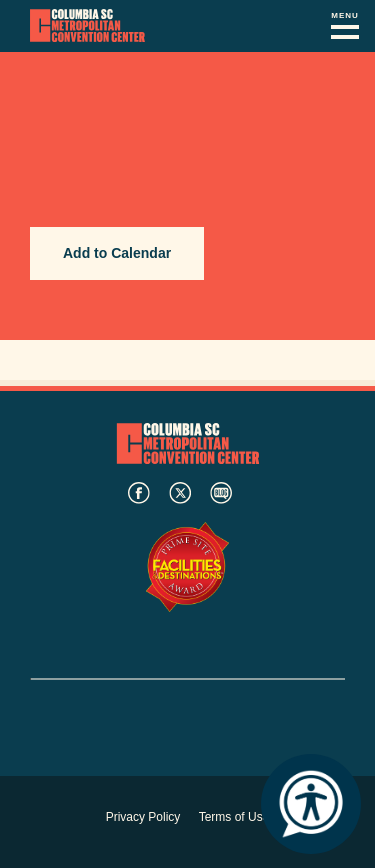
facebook (139, 493)
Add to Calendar (117, 253)
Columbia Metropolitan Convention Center (87, 26)
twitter (180, 493)
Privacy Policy (143, 817)
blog (221, 493)
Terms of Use (234, 817)
